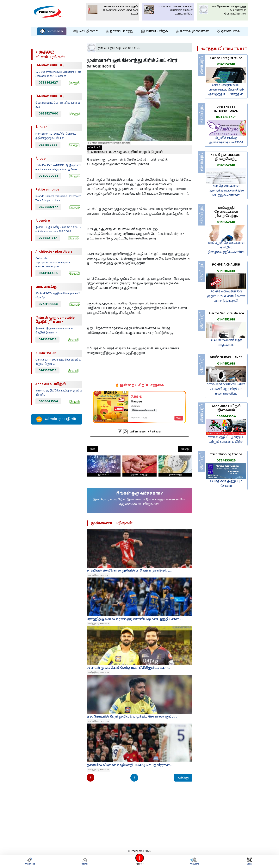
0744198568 (48, 304)
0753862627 (48, 83)
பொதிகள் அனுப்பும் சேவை (226, 484)
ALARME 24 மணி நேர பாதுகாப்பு (226, 343)
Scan (249, 862)
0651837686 (48, 145)
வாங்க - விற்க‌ (155, 31)
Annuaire (194, 862)
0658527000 (48, 114)
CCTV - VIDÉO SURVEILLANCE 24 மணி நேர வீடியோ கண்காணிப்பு (226, 389)
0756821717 (48, 238)
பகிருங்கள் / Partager (139, 432)
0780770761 (48, 176)
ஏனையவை (229, 31)
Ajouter (139, 862)
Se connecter (52, 31)
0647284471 (226, 117)
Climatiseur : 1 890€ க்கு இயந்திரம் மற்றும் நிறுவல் (125, 150)
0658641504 (48, 401)
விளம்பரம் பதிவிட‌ (57, 419)
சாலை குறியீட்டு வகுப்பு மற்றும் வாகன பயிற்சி (226, 440)
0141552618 (47, 339)
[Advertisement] (57, 492)
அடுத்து (185, 449)
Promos (85, 862)
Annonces (30, 862)
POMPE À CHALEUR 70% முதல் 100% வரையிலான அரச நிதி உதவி (226, 296)
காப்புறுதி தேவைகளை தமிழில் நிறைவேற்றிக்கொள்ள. (226, 247)
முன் (92, 449)
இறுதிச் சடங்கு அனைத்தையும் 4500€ (226, 140)
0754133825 (226, 460)
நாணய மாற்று (119, 31)
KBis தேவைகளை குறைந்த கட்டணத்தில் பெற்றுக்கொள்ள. (226, 191)
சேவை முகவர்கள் (192, 31)
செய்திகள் (84, 31)
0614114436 (48, 273)
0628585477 (48, 207)
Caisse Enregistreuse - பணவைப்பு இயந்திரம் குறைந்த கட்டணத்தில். (226, 90)
